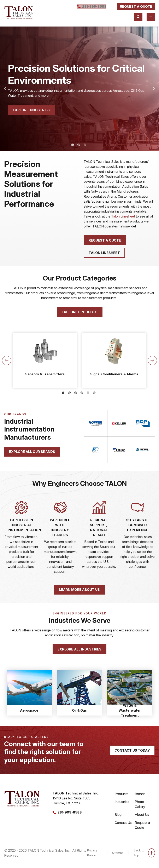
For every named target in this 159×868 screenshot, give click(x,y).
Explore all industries (79, 652)
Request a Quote (142, 828)
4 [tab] (82, 393)
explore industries (31, 110)
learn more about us (79, 592)
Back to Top (144, 857)
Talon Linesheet (123, 216)
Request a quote (105, 240)
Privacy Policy (91, 857)
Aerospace (29, 713)
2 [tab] (79, 145)
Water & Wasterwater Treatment (130, 713)
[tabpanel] (79, 89)
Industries (122, 804)
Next (154, 89)
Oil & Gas (79, 713)
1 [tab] (72, 145)
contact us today (132, 753)
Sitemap (117, 857)
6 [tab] (94, 393)
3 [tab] (85, 145)
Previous (5, 89)
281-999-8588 (87, 8)
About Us (142, 817)
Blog (118, 817)
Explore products (80, 312)
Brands (140, 796)
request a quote (134, 8)
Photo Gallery (140, 807)
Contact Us (123, 826)
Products (122, 796)
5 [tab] (88, 393)
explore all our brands (32, 452)
